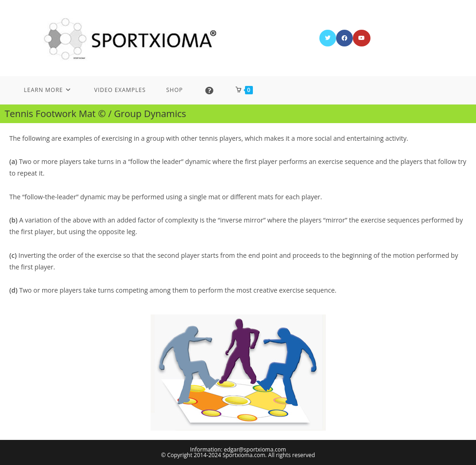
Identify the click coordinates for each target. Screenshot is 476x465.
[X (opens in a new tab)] (328, 38)
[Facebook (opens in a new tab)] (344, 38)
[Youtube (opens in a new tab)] (362, 38)
